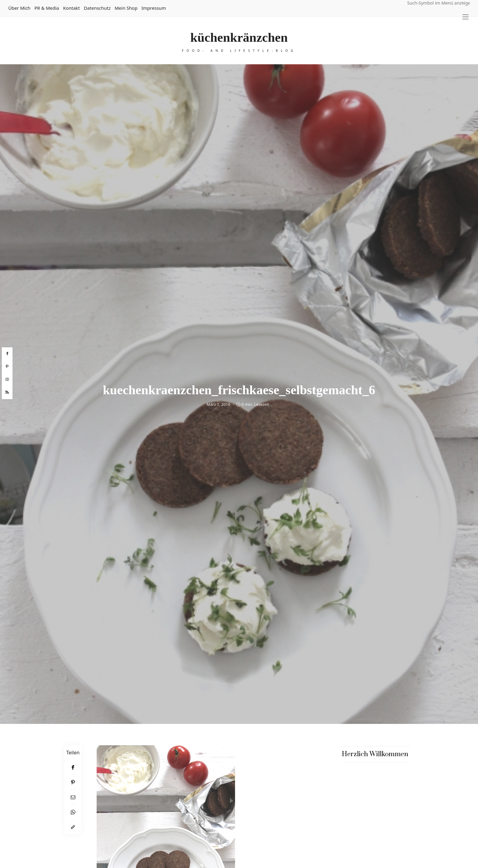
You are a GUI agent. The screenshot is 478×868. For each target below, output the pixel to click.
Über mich (19, 8)
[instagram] (7, 380)
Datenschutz (97, 8)
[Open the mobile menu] (466, 17)
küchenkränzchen (239, 37)
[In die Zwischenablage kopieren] (73, 827)
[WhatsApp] (73, 812)
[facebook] (7, 354)
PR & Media (47, 8)
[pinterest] (7, 367)
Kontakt (71, 8)
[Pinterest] (73, 782)
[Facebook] (73, 767)
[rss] (7, 392)
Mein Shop (126, 8)
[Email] (73, 797)
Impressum (154, 8)
